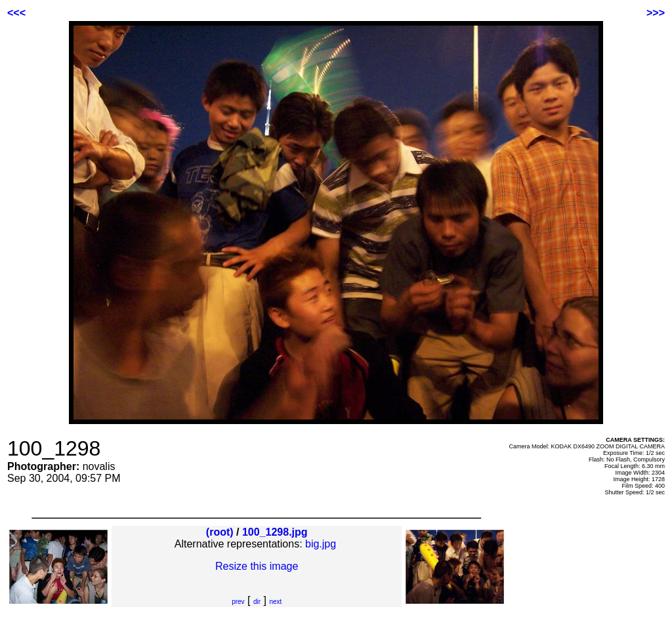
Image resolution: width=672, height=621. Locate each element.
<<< (16, 13)
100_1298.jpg (275, 532)
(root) (220, 532)
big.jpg (321, 544)
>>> (656, 13)
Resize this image (257, 566)
